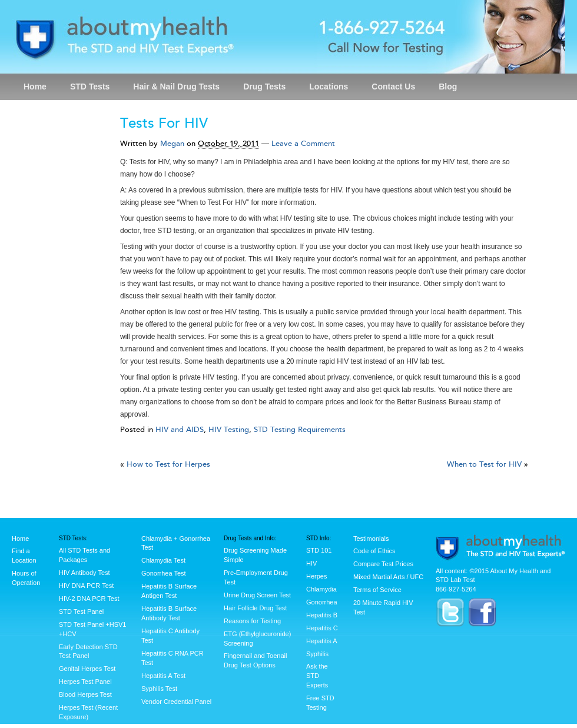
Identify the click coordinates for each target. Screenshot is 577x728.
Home (35, 87)
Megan (172, 144)
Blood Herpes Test (85, 694)
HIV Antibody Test (84, 573)
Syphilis (317, 654)
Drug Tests (264, 87)
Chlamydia (321, 589)
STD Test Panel (81, 611)
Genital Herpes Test (87, 669)
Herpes (316, 576)
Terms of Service (377, 590)
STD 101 (319, 550)
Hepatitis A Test (163, 676)
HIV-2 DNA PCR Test (89, 599)
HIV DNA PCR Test (86, 586)
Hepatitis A (322, 641)
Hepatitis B (322, 615)
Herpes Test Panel (85, 682)
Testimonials (371, 538)
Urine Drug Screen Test (257, 595)
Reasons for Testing (252, 621)
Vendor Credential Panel (176, 702)
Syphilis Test (159, 689)
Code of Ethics (374, 551)
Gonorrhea (322, 602)
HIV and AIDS (180, 430)
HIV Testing (229, 430)
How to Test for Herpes (168, 464)
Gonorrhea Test (164, 573)
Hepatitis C (322, 628)
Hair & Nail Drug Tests (176, 87)
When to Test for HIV (484, 464)
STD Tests (90, 87)
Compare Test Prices (383, 564)
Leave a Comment (303, 144)
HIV (311, 563)
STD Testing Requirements (300, 430)
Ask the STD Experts (317, 676)
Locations (329, 87)
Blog (448, 87)
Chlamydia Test (163, 560)
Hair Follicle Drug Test (255, 608)
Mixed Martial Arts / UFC (388, 577)
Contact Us (393, 87)
